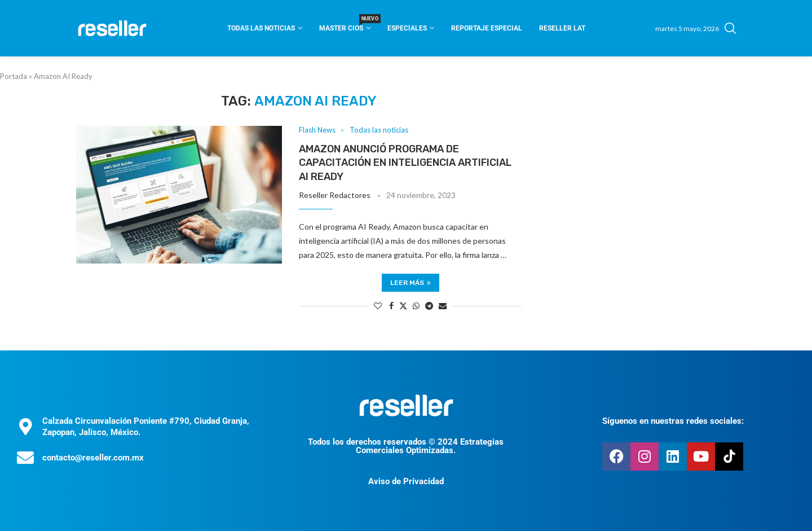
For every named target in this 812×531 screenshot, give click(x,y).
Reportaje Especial (487, 28)
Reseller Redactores (335, 195)
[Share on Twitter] (403, 306)
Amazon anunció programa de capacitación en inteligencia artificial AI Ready (405, 163)
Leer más (411, 283)
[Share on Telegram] (429, 306)
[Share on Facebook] (391, 306)
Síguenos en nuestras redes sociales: (673, 421)
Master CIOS (345, 25)
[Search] (730, 28)
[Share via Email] (443, 306)
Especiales (407, 28)
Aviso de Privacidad (406, 481)
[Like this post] (378, 306)
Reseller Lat (562, 28)
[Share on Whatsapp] (416, 306)
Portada (14, 76)
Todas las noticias (261, 28)
